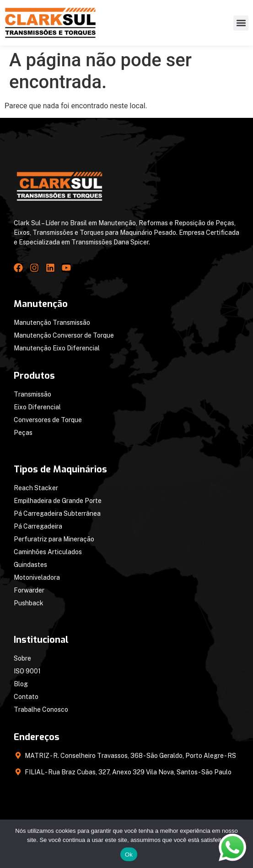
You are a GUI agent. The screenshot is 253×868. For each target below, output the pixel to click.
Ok (129, 855)
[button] (241, 23)
